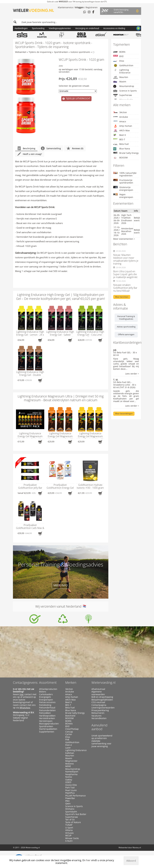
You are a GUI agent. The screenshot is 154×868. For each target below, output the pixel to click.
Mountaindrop (124, 86)
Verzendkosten (99, 718)
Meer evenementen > (124, 239)
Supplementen (47, 732)
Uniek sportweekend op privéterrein (102, 737)
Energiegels (45, 697)
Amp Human (123, 126)
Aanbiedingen (21, 28)
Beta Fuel (121, 144)
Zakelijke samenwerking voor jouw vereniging (101, 744)
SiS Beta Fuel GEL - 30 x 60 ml (125, 354)
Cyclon (69, 734)
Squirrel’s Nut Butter (76, 814)
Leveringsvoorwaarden (103, 708)
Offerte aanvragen (126, 334)
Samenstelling (51, 148)
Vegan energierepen (123, 196)
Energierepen (46, 700)
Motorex (69, 764)
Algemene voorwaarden (98, 693)
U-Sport (69, 828)
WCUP (68, 836)
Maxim (120, 82)
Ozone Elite (71, 785)
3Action (120, 112)
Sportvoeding (38, 28)
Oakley (69, 780)
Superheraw (123, 95)
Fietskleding (45, 705)
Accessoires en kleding (114, 28)
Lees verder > (132, 374)
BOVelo (69, 724)
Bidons (43, 692)
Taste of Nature (73, 822)
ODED (68, 782)
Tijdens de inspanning (40, 52)
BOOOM (120, 158)
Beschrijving (26, 148)
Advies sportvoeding (126, 327)
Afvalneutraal (98, 689)
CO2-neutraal (98, 702)
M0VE (68, 766)
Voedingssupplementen (60, 28)
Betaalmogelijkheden (102, 700)
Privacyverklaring (100, 710)
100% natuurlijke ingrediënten (125, 174)
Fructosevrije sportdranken (123, 181)
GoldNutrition (123, 65)
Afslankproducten (48, 689)
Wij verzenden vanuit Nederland (61, 606)
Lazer (68, 748)
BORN (119, 52)
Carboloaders (46, 694)
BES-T (119, 139)
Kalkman (70, 753)
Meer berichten (122, 297)
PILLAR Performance (75, 796)
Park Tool (70, 788)
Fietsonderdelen (47, 710)
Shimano (70, 809)
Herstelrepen (46, 721)
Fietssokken (45, 713)
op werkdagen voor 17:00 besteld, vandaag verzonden (80, 71)
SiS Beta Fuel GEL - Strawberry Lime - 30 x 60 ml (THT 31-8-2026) (125, 385)
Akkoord (131, 861)
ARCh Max (121, 131)
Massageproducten (49, 724)
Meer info (61, 585)
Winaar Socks (72, 838)
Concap (69, 732)
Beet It (120, 135)
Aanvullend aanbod (99, 727)
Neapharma (71, 774)
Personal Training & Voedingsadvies (126, 318)
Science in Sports (125, 91)
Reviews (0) (75, 148)
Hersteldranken (47, 718)
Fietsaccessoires (47, 702)
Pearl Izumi (71, 790)
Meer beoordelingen (124, 414)
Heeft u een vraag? (30, 154)
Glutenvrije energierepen (123, 189)
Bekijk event (137, 219)
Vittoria (69, 830)
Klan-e (69, 745)
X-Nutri (69, 841)
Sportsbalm (71, 812)
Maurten (121, 77)
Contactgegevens (25, 683)
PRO (67, 801)
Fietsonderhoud (47, 708)
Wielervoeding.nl (103, 683)
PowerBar (70, 798)
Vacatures (96, 716)
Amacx (120, 121)
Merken (71, 683)
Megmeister (71, 761)
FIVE (67, 740)
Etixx (119, 61)
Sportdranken (61, 52)
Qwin (68, 804)
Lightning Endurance (122, 71)
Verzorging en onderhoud (87, 28)
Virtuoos (69, 833)
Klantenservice (65, 7)
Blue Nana (122, 149)
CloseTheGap (72, 729)
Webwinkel (21, 52)
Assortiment (48, 683)
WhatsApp (25, 708)
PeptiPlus (70, 793)
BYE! (118, 56)
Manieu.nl (137, 848)
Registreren (92, 7)
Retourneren (98, 713)
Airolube (121, 117)
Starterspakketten (48, 729)
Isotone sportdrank (80, 52)
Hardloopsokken (47, 716)
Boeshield (70, 716)
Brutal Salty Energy (126, 153)
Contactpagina (99, 705)
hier (22, 694)
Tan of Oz (70, 820)
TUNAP (69, 825)
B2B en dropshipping (102, 697)
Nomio (69, 777)
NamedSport (72, 772)
